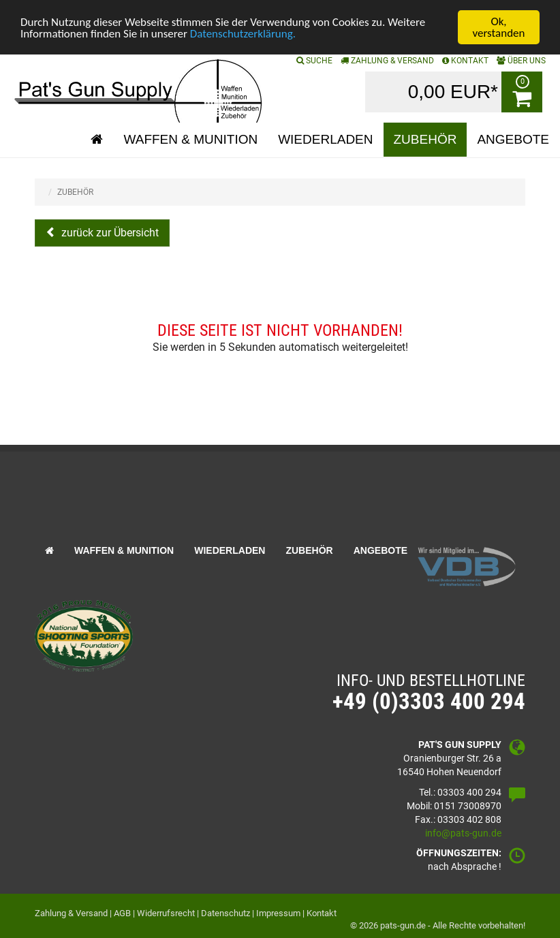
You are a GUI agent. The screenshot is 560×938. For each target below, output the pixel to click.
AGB (122, 913)
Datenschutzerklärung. (243, 33)
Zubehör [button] (425, 139)
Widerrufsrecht (166, 913)
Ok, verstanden (499, 27)
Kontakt (322, 913)
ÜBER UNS (521, 61)
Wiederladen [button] (325, 139)
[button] (97, 140)
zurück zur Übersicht (109, 233)
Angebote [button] (513, 139)
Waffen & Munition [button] (190, 139)
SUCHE (314, 61)
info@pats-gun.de (463, 832)
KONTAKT (465, 61)
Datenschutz (225, 913)
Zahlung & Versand (387, 61)
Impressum (278, 913)
